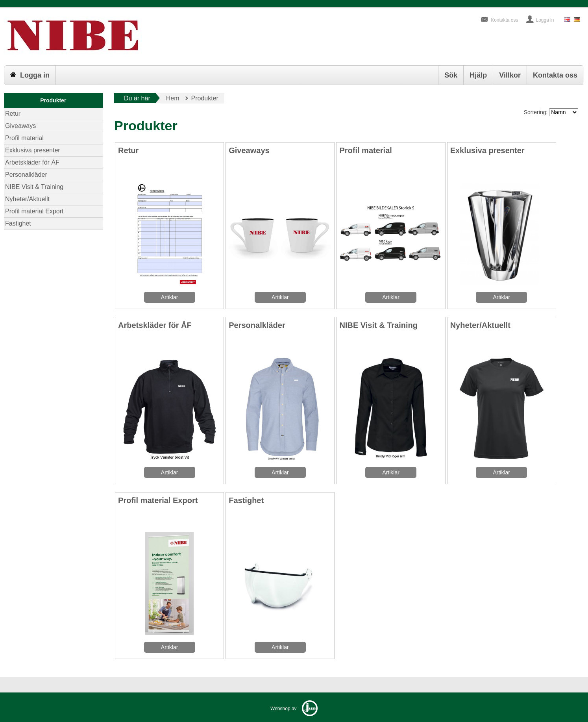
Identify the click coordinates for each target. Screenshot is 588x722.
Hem (173, 98)
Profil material (24, 138)
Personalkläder (26, 175)
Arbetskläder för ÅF (32, 162)
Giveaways (20, 126)
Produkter (53, 100)
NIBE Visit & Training (34, 187)
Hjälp (478, 75)
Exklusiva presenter (33, 150)
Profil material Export (34, 211)
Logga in (545, 20)
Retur (13, 114)
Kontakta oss (504, 20)
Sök (451, 75)
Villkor (510, 75)
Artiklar (170, 297)
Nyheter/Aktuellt (27, 199)
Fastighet (18, 223)
